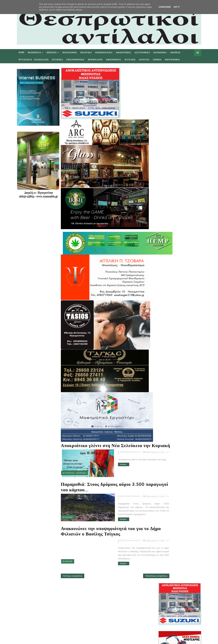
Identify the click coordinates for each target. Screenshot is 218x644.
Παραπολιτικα (107, 52)
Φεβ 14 (167, 395)
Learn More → (45, 604)
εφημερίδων (183, 278)
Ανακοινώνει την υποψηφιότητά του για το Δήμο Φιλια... (179, 385)
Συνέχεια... (111, 468)
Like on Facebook (103, 606)
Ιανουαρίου (166, 432)
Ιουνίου (165, 327)
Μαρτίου (165, 336)
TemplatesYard (44, 640)
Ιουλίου (165, 324)
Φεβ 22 (167, 356)
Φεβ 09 (167, 409)
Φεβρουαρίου (167, 338)
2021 (161, 438)
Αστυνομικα (146, 52)
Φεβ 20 (167, 362)
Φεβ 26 (167, 344)
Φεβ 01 (167, 429)
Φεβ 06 (167, 418)
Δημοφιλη (176, 286)
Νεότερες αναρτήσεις (76, 572)
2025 (161, 301)
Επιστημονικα (79, 59)
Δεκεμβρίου (166, 310)
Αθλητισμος (127, 52)
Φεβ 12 (167, 400)
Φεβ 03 (167, 423)
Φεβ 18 (167, 367)
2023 (161, 307)
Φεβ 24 (167, 350)
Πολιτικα (90, 52)
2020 (161, 441)
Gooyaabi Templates (77, 640)
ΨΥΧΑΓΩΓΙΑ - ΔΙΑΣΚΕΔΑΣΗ (79, 473)
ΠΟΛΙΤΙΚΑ (72, 515)
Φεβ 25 (167, 347)
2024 (161, 304)
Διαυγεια (148, 59)
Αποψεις (179, 52)
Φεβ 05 (167, 420)
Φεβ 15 (167, 392)
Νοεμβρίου (166, 313)
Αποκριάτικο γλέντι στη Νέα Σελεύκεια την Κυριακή (105, 443)
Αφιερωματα (117, 59)
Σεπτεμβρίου (167, 318)
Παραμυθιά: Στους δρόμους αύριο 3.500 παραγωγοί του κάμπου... (106, 485)
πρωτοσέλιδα (172, 278)
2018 (161, 446)
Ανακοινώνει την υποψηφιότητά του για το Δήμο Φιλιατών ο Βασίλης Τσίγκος (108, 528)
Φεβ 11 (167, 403)
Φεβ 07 (167, 415)
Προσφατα (162, 286)
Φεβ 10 (167, 406)
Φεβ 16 (167, 389)
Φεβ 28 (167, 341)
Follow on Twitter (103, 598)
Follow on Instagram (103, 623)
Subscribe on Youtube (103, 614)
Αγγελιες (134, 59)
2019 (161, 444)
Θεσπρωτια (38, 52)
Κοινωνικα (164, 52)
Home (25, 52)
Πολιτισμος (73, 52)
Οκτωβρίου (166, 315)
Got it (177, 7)
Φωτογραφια (176, 59)
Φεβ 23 (167, 353)
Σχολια (190, 286)
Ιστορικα (61, 59)
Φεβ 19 (167, 364)
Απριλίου (165, 333)
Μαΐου (164, 330)
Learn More (165, 7)
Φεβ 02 (167, 426)
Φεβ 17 (167, 370)
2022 (161, 435)
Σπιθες (161, 59)
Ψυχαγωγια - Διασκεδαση (37, 59)
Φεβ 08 (167, 412)
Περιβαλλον (99, 59)
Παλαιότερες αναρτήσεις (139, 572)
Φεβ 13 (167, 397)
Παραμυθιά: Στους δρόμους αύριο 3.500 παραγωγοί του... (178, 380)
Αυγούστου (166, 321)
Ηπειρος (55, 52)
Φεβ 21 (167, 359)
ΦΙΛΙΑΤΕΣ (72, 557)
